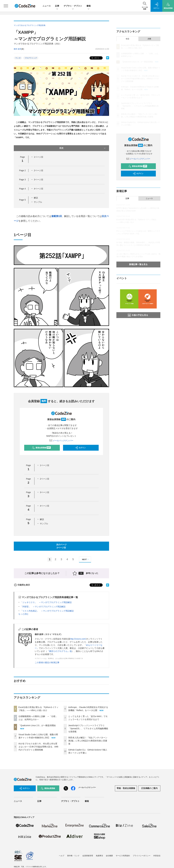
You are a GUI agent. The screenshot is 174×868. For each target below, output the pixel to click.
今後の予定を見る (138, 315)
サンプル (38, 202)
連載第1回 (57, 216)
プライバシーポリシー (142, 856)
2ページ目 (39, 170)
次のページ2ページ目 (61, 546)
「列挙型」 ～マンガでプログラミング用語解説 (43, 607)
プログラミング (31, 58)
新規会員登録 (41, 448)
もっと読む (23, 614)
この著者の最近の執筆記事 (47, 662)
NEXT (86, 559)
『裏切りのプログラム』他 (59, 651)
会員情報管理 (88, 856)
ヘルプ (62, 856)
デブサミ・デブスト (73, 6)
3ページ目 (39, 180)
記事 (57, 6)
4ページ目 (39, 189)
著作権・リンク (73, 856)
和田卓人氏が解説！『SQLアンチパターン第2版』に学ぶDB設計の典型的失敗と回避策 (88, 741)
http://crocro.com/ (78, 639)
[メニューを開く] (6, 6)
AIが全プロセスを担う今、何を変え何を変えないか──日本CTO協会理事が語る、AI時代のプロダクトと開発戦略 (38, 747)
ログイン (80, 448)
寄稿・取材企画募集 (126, 788)
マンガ (18, 58)
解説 (36, 198)
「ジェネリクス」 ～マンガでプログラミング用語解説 (46, 602)
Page (22, 170)
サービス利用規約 (123, 856)
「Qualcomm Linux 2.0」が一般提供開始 (37, 725)
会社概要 (109, 856)
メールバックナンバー (61, 441)
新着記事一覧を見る (138, 264)
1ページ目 (39, 157)
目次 (83, 148)
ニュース (47, 6)
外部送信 (157, 856)
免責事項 (99, 856)
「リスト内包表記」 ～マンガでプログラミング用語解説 (47, 611)
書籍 (89, 6)
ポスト (95, 58)
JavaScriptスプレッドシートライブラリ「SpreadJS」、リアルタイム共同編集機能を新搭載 (88, 728)
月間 (149, 39)
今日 (127, 39)
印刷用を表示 (22, 585)
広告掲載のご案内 (149, 788)
